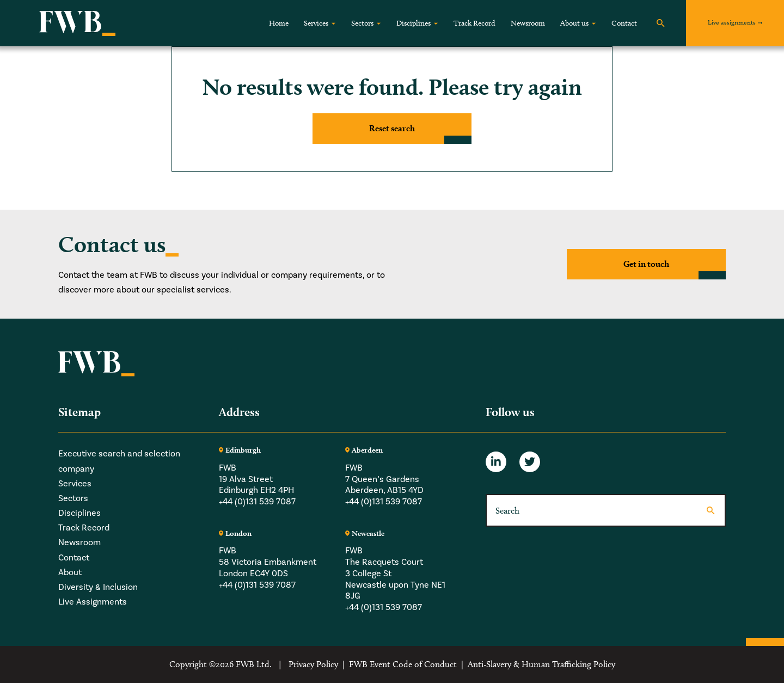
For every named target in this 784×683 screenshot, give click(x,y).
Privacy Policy (313, 664)
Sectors (362, 23)
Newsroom (528, 23)
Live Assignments (93, 602)
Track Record (474, 23)
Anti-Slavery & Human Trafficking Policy (541, 664)
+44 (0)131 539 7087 (257, 501)
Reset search (392, 128)
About (70, 572)
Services (316, 23)
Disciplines (414, 23)
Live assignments (732, 22)
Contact (624, 23)
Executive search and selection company (119, 461)
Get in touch (646, 264)
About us (574, 23)
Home (279, 23)
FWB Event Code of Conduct (403, 664)
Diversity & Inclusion (98, 587)
